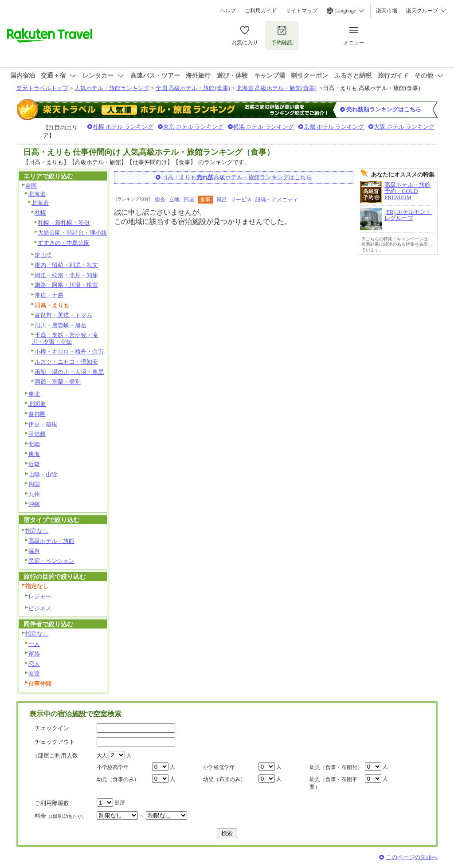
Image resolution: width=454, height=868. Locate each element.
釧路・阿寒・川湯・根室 (66, 285)
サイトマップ (301, 11)
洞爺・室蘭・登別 (58, 382)
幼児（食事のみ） (118, 779)
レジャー (40, 596)
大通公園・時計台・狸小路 (72, 233)
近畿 (34, 464)
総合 (160, 200)
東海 (34, 454)
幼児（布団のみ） (224, 779)
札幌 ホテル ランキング (123, 127)
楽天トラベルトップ (42, 88)
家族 (34, 654)
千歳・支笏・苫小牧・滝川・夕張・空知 (65, 338)
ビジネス (40, 608)
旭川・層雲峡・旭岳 (61, 325)
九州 (34, 494)
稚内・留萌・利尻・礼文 (66, 265)
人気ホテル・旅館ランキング (112, 88)
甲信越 (37, 434)
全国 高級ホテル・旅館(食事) (193, 88)
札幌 (40, 213)
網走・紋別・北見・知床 (66, 275)
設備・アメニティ (277, 200)
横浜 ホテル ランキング (264, 127)
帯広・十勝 (49, 295)
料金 (60, 816)
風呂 (222, 200)
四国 (34, 484)
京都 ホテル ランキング (334, 127)
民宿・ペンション (51, 561)
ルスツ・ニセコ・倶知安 (66, 362)
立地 (174, 200)
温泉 (34, 551)
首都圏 (37, 414)
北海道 (37, 194)
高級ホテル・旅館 (51, 541)
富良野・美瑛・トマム (63, 315)
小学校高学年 (113, 767)
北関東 (37, 404)
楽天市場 (387, 11)
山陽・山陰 (43, 474)
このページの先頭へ (412, 857)
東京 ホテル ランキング (194, 127)
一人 (34, 644)
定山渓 (43, 255)
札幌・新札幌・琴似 (64, 223)
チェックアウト (55, 742)
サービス (241, 200)
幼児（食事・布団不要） (333, 783)
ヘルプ (228, 11)
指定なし (37, 531)
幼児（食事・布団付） (336, 767)
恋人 (34, 664)
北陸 (34, 444)
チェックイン (52, 728)
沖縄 (34, 504)
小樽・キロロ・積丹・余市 (69, 352)
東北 (34, 394)
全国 (31, 186)
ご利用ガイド (261, 11)
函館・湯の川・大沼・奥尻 (69, 372)
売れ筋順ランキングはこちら (384, 109)
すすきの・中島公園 (64, 243)
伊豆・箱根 (43, 424)
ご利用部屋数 (52, 803)
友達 (34, 674)
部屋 (189, 200)
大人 (102, 755)
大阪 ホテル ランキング (404, 127)
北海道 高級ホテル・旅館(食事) (276, 88)
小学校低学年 (219, 767)
